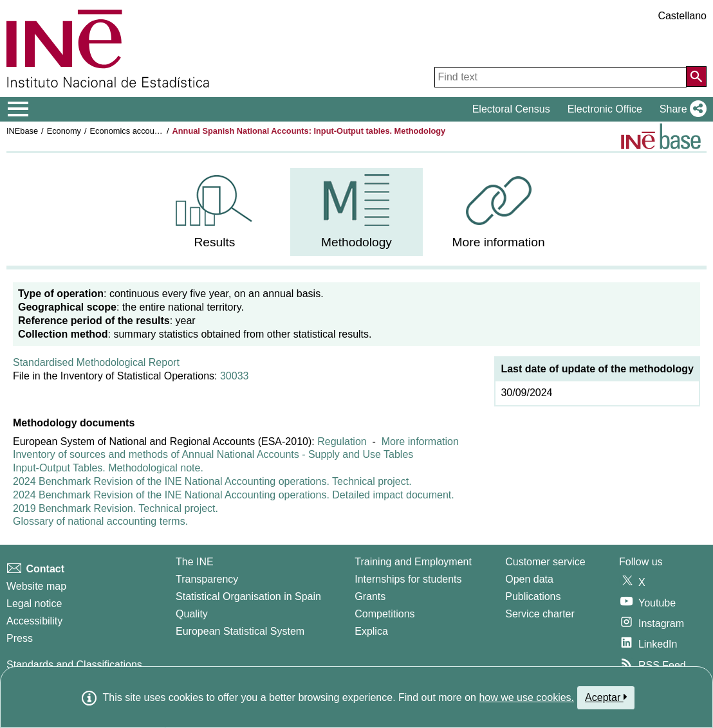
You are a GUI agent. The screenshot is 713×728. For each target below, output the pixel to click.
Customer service (545, 562)
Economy (64, 131)
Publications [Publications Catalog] (533, 596)
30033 (235, 376)
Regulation (342, 441)
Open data (529, 579)
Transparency (207, 579)
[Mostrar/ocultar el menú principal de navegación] (18, 109)
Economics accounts (128, 131)
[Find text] (560, 77)
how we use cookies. (526, 697)
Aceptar (606, 697)
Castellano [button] (682, 16)
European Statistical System (240, 631)
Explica (371, 631)
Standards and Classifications (74, 665)
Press (20, 638)
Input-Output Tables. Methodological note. (108, 468)
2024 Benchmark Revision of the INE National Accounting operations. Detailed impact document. (234, 495)
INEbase (22, 131)
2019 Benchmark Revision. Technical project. (116, 508)
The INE (195, 562)
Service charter (540, 614)
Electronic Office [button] (605, 109)
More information (420, 441)
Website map (36, 586)
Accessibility (34, 621)
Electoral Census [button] (511, 109)
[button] (681, 109)
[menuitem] (215, 212)
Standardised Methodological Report (96, 362)
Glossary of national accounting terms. (100, 521)
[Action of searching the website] (696, 77)
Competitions (384, 614)
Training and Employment (413, 562)
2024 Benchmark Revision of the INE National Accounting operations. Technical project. (212, 481)
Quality (192, 614)
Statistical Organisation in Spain (248, 596)
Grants (370, 596)
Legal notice (34, 604)
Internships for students (408, 579)
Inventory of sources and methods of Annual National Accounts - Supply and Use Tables (213, 454)
